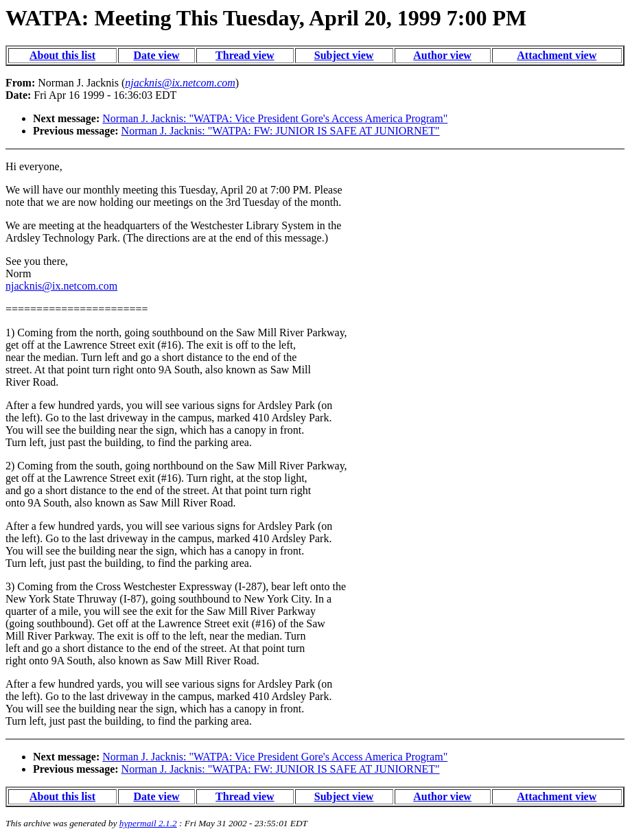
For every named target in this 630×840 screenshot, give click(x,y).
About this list (62, 55)
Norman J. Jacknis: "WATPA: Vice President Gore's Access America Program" (275, 118)
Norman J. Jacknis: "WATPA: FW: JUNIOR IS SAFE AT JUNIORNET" (281, 131)
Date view (157, 55)
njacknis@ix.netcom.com (61, 286)
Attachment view (557, 55)
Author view (442, 55)
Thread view (245, 55)
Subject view (344, 55)
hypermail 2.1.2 (148, 823)
